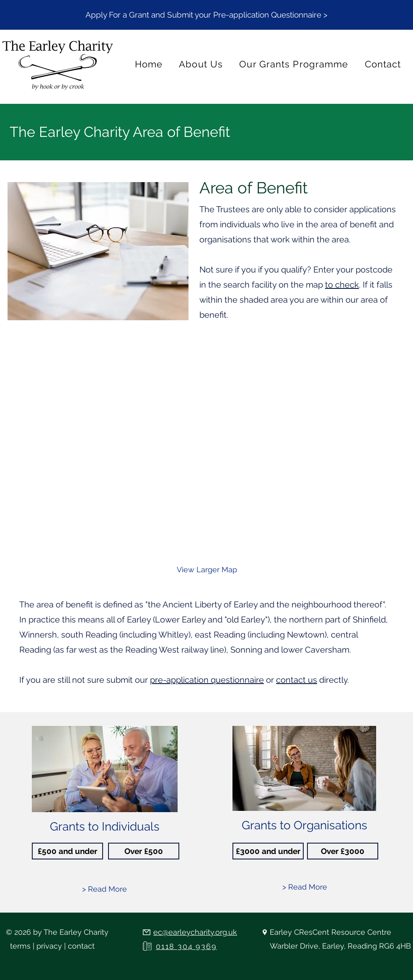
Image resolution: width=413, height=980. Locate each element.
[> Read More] (105, 889)
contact (81, 946)
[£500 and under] (67, 851)
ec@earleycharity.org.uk (195, 932)
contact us (297, 680)
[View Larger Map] (207, 570)
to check (342, 285)
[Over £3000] (343, 851)
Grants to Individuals (105, 827)
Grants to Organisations (305, 825)
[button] (206, 15)
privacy (49, 946)
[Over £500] (144, 851)
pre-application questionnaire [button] (207, 680)
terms (20, 946)
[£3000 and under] (268, 851)
